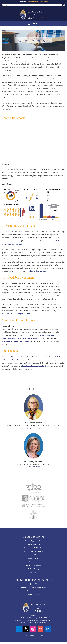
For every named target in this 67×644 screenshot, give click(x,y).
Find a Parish (34, 558)
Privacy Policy (28, 635)
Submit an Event (34, 591)
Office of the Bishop (34, 565)
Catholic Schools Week (27, 338)
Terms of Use (39, 635)
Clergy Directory (34, 544)
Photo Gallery (34, 594)
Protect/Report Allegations (33, 569)
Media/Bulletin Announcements (34, 587)
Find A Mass (44, 2)
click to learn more (37, 271)
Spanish (35, 2)
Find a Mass (33, 555)
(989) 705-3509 (33, 428)
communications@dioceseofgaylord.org (39, 620)
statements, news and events (15, 341)
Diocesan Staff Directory (34, 548)
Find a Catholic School (33, 551)
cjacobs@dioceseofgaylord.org (16, 314)
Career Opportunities (34, 541)
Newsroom (34, 562)
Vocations (34, 572)
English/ (29, 2)
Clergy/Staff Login (33, 584)
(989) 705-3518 (33, 467)
